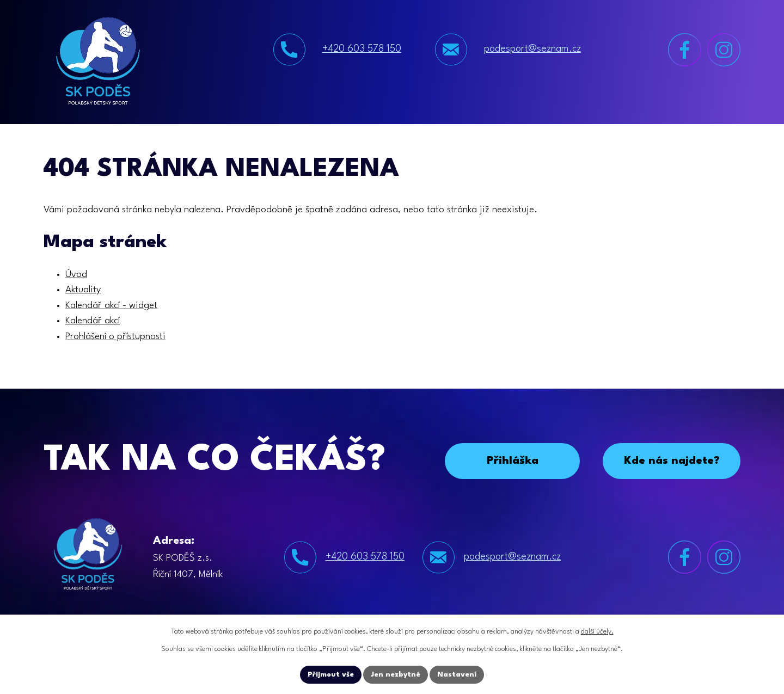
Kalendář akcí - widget (111, 306)
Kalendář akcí (93, 321)
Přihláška (513, 461)
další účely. (597, 632)
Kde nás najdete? (672, 461)
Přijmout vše (331, 675)
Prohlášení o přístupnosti (115, 337)
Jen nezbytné (396, 675)
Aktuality (83, 290)
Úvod (76, 275)
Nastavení (457, 675)
